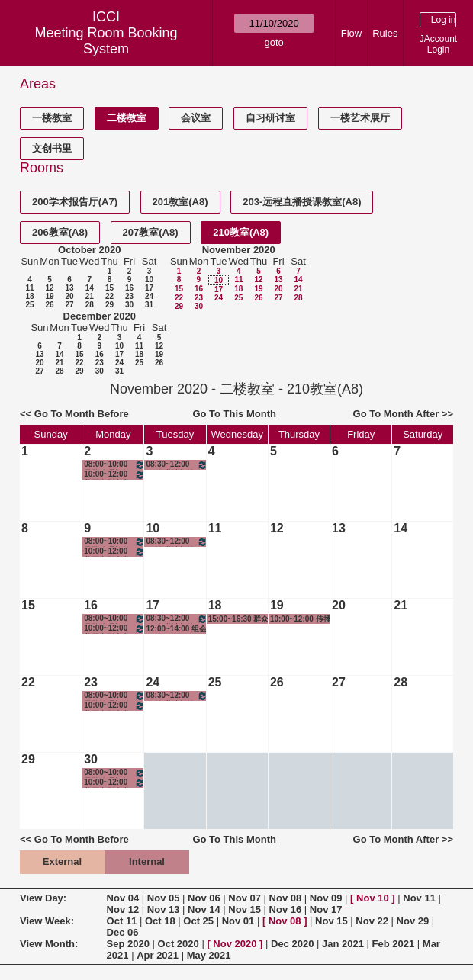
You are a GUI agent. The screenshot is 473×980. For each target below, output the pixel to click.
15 (109, 288)
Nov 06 (204, 898)
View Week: (47, 921)
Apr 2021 (158, 955)
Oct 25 (198, 921)
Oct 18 (160, 921)
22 (109, 296)
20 (69, 296)
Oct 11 (122, 921)
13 (69, 288)
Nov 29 (413, 921)
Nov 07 (245, 898)
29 (109, 305)
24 (149, 296)
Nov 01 (238, 921)
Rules (385, 33)
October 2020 (89, 250)
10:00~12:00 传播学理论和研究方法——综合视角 (301, 619)
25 (29, 305)
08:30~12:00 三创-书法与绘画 (176, 465)
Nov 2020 (235, 944)
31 (149, 305)
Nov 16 (286, 909)
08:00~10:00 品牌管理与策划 (114, 465)
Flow (351, 33)
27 (69, 305)
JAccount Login (438, 44)
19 (49, 296)
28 (90, 305)
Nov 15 (245, 909)
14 (90, 288)
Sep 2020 (128, 944)
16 (129, 288)
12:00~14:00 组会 (176, 629)
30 (129, 305)
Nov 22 (372, 921)
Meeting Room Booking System (106, 41)
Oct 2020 (179, 944)
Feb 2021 (394, 944)
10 (149, 280)
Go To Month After (396, 414)
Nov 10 (373, 898)
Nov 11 (419, 898)
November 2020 (239, 250)
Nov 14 (204, 909)
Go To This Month (234, 414)
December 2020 (100, 316)
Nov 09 (326, 898)
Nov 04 (123, 898)
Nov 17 (326, 909)
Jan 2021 (343, 944)
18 (29, 296)
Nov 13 (164, 909)
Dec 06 (123, 932)
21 (90, 296)
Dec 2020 (292, 944)
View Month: (49, 944)
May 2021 (209, 955)
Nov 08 (286, 898)
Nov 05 (164, 898)
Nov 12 (123, 909)
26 (49, 305)
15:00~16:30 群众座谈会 (239, 619)
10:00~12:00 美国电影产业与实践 (114, 475)
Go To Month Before (82, 414)
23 (129, 296)
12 (49, 288)
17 (149, 288)
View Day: (43, 898)
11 (29, 288)
